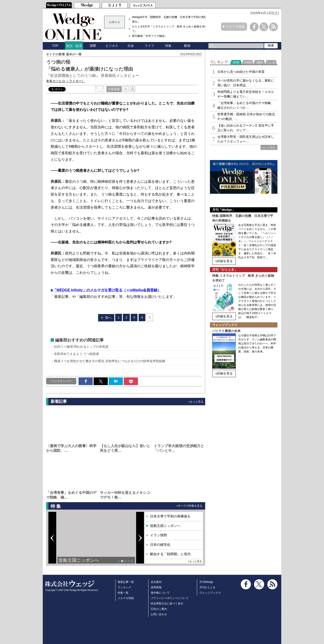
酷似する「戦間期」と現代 (170, 554)
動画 (187, 46)
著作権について (160, 593)
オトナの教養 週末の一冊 (64, 54)
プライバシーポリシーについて (170, 598)
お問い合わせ (159, 614)
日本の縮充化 (160, 545)
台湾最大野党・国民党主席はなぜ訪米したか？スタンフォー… (246, 139)
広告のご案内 (159, 609)
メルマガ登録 (235, 27)
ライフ (149, 46)
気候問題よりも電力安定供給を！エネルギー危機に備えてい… (246, 94)
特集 (168, 46)
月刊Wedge (206, 582)
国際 (93, 46)
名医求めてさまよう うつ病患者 (76, 354)
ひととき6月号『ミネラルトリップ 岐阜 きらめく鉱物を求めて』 (170, 29)
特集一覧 (123, 593)
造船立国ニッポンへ (79, 560)
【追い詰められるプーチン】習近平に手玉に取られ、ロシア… (246, 128)
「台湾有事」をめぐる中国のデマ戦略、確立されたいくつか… (246, 105)
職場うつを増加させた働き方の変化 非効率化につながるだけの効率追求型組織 (110, 361)
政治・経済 (74, 46)
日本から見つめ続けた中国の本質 (241, 72)
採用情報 (156, 587)
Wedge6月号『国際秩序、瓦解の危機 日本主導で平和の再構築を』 (169, 19)
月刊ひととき (207, 587)
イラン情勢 (159, 535)
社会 (131, 46)
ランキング (124, 587)
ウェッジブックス (210, 593)
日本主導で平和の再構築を (170, 516)
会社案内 (156, 582)
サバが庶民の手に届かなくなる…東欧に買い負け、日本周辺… (246, 83)
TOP (55, 46)
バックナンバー (61, 381)
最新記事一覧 (126, 582)
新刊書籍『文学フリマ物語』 (150, 36)
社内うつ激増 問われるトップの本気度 (81, 347)
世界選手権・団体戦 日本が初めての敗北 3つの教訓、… (246, 117)
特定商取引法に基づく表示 (167, 604)
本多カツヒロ (65, 81)
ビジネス (112, 46)
